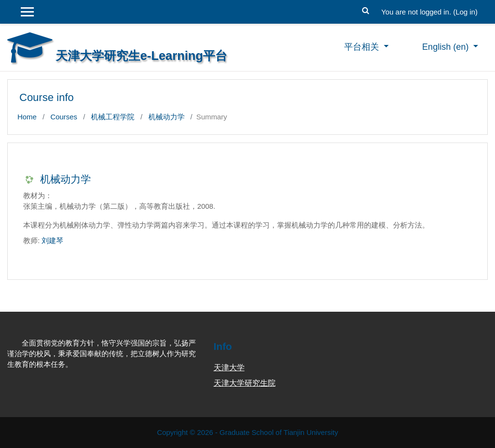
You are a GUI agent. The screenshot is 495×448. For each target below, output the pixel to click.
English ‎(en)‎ (446, 47)
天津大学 (229, 368)
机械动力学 (167, 117)
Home (27, 117)
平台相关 (363, 47)
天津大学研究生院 (245, 383)
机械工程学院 (113, 117)
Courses (64, 117)
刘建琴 (52, 240)
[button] (366, 9)
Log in (465, 12)
